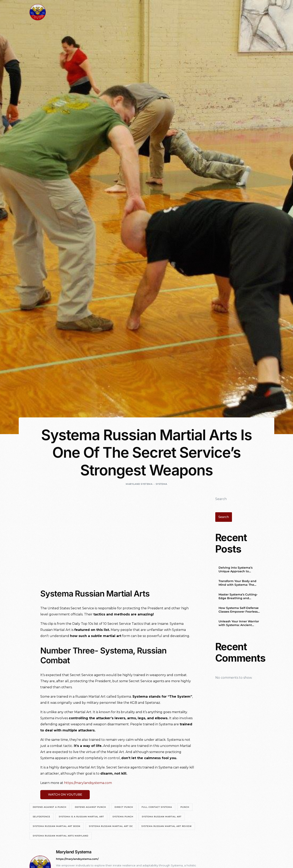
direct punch (124, 808)
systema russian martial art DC (111, 827)
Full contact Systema (157, 808)
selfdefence (42, 817)
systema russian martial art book (57, 827)
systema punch (123, 817)
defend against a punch (50, 808)
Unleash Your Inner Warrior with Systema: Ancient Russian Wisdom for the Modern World (239, 624)
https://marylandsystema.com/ (79, 860)
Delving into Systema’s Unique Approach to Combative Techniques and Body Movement (239, 570)
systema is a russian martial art (81, 817)
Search (221, 499)
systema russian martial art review (167, 827)
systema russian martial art (162, 817)
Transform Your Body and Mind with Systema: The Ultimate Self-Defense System (241, 583)
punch (185, 808)
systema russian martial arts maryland (61, 837)
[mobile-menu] (255, 12)
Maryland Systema (139, 484)
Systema (161, 484)
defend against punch (90, 808)
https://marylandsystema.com (88, 783)
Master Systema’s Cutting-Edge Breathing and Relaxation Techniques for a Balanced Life (239, 597)
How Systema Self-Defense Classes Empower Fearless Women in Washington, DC (239, 610)
